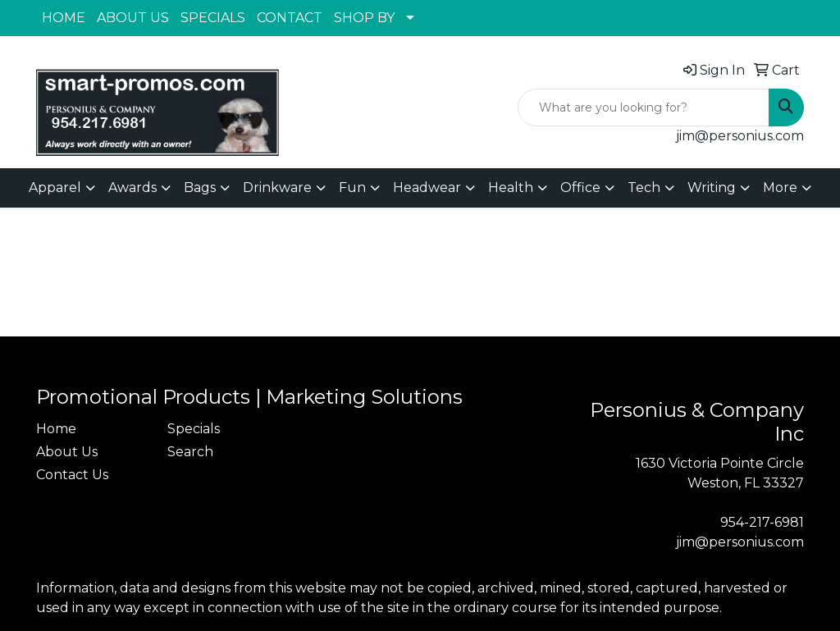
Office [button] (580, 187)
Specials (194, 429)
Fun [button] (352, 187)
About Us (67, 452)
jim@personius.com (740, 136)
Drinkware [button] (277, 187)
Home (56, 429)
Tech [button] (644, 187)
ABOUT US (133, 18)
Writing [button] (712, 187)
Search (190, 452)
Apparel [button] (55, 187)
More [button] (780, 187)
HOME (64, 18)
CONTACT (290, 18)
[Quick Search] (644, 107)
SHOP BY (364, 18)
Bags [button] (200, 187)
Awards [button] (132, 187)
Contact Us (72, 475)
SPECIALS (213, 18)
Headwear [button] (427, 187)
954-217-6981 (762, 522)
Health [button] (511, 187)
